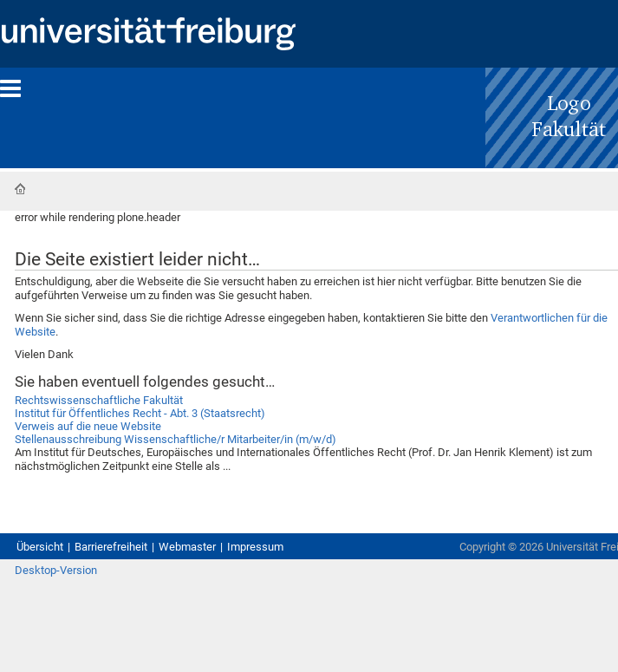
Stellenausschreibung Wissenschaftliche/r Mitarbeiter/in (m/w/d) (176, 439)
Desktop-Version (56, 570)
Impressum (255, 547)
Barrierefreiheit (111, 547)
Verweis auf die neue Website (88, 426)
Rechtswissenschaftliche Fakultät (99, 400)
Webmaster (187, 547)
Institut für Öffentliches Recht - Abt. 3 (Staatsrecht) (140, 413)
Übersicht (40, 547)
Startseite (20, 189)
